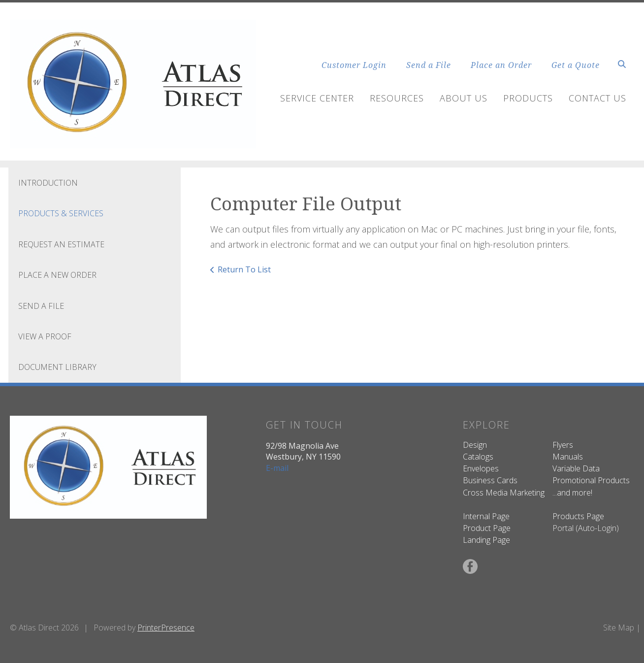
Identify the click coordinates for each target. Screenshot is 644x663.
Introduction (48, 183)
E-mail (277, 468)
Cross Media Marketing (504, 493)
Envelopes (481, 468)
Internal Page (486, 516)
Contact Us (597, 98)
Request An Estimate (61, 244)
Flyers (563, 445)
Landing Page (486, 540)
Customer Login (354, 65)
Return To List (244, 269)
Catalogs (478, 457)
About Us (464, 98)
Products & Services (61, 213)
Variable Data (576, 468)
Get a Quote (576, 65)
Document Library (57, 367)
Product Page (487, 528)
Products (528, 98)
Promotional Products (591, 480)
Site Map (619, 628)
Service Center (317, 98)
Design (475, 445)
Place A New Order (57, 275)
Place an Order (501, 65)
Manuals (568, 457)
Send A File (41, 306)
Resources (397, 98)
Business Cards (490, 480)
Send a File (429, 65)
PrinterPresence (166, 628)
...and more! (572, 493)
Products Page (578, 516)
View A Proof (45, 336)
